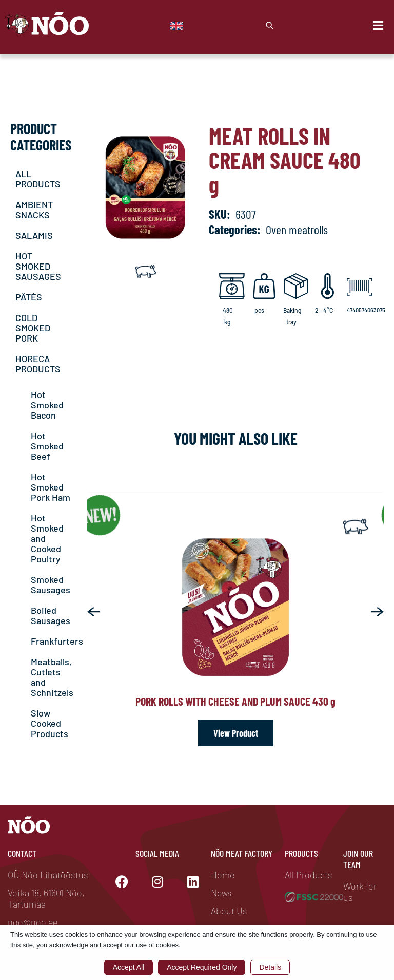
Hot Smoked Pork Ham (51, 487)
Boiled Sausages (51, 615)
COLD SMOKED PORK (33, 328)
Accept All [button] (129, 967)
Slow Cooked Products (50, 723)
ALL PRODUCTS (38, 179)
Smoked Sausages (51, 585)
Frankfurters (57, 641)
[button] (94, 612)
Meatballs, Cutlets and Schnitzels (52, 677)
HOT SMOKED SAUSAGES (38, 266)
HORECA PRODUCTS (38, 364)
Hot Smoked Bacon (47, 405)
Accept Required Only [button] (202, 967)
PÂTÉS (29, 297)
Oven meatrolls (297, 229)
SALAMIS (34, 235)
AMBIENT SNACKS (34, 210)
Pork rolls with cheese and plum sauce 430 (235, 701)
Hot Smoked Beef (47, 446)
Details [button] (270, 967)
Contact (22, 853)
